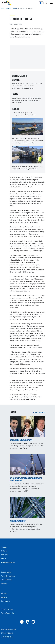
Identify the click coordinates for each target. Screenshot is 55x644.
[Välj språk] (41, 3)
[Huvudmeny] (51, 3)
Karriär (4, 559)
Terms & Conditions (8, 576)
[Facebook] (22, 622)
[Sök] (46, 3)
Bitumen (4, 593)
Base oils (4, 597)
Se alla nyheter (38, 412)
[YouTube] (33, 622)
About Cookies (6, 580)
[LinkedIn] (28, 622)
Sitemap (4, 584)
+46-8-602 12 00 (7, 637)
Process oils (5, 601)
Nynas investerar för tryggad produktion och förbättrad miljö (26, 480)
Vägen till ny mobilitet (18, 521)
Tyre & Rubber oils (8, 613)
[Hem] (15, 3)
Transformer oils (7, 609)
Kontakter (5, 555)
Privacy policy (6, 572)
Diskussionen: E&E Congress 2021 (21, 440)
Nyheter (4, 551)
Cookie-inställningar (8, 562)
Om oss (4, 547)
